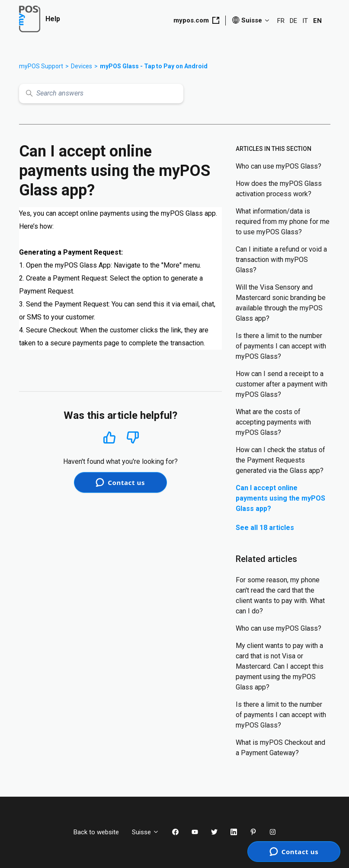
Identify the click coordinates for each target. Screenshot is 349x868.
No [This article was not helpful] (133, 438)
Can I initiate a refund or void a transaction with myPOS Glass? (281, 260)
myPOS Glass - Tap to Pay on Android (154, 66)
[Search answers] (101, 94)
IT (305, 21)
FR (281, 21)
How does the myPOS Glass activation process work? (279, 189)
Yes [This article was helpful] (109, 437)
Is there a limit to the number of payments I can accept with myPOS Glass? (281, 346)
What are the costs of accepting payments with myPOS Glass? (273, 422)
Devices (82, 66)
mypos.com (196, 20)
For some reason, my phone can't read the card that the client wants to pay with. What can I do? (280, 595)
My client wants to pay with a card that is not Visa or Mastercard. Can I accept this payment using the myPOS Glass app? (280, 666)
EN (317, 21)
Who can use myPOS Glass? (279, 166)
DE (293, 21)
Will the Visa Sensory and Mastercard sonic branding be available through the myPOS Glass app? (281, 303)
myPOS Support (41, 66)
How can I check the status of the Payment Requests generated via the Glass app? (280, 460)
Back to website (96, 832)
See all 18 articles (265, 528)
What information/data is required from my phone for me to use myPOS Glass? (283, 222)
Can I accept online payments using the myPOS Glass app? (280, 498)
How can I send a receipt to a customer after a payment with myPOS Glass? (282, 384)
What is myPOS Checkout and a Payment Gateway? (280, 748)
